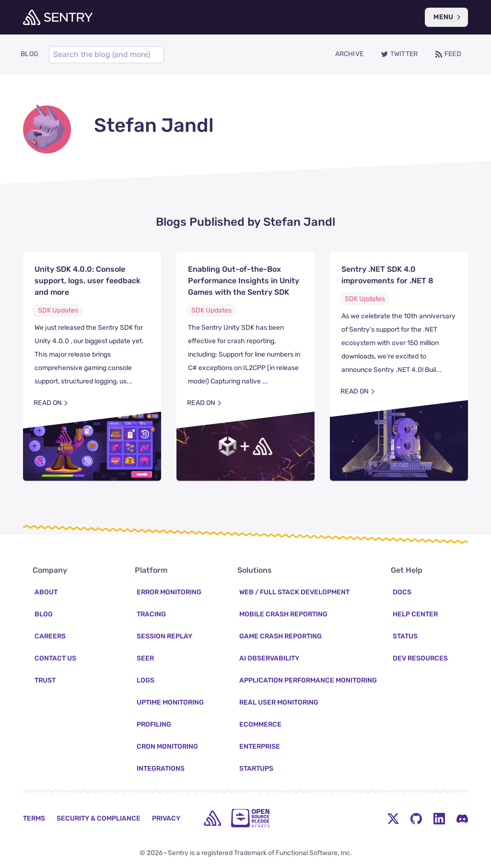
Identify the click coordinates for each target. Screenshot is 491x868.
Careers (50, 636)
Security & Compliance (99, 818)
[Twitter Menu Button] (393, 818)
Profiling (154, 724)
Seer (145, 658)
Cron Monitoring (167, 746)
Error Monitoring (169, 592)
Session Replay (164, 636)
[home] (212, 818)
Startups (256, 769)
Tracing (151, 614)
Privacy (166, 818)
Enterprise (260, 746)
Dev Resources (420, 658)
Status (405, 636)
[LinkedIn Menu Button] (439, 818)
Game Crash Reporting (281, 636)
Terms (34, 818)
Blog (44, 614)
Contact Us (55, 658)
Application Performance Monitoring (308, 680)
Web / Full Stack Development (294, 592)
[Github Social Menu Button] (416, 818)
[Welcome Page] (58, 17)
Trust (45, 680)
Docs (402, 592)
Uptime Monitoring (170, 702)
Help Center (415, 614)
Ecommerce (260, 724)
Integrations (161, 769)
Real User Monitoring (279, 702)
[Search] (106, 55)
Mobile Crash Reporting (283, 614)
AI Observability (269, 658)
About (46, 592)
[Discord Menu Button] (462, 818)
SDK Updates (58, 310)
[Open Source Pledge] (250, 818)
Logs (146, 680)
